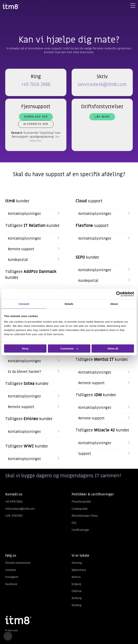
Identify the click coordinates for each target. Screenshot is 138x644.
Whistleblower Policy (85, 516)
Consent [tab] (24, 304)
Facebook (11, 584)
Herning (77, 563)
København (79, 570)
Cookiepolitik (80, 509)
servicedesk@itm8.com (102, 84)
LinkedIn (11, 570)
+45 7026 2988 (36, 84)
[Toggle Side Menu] (133, 5)
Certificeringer (80, 530)
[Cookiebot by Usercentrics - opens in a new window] (119, 294)
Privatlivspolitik (81, 502)
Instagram (12, 577)
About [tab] (114, 304)
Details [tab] (69, 304)
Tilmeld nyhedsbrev (18, 563)
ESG (74, 523)
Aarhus (76, 577)
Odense (77, 591)
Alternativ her (36, 124)
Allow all (113, 348)
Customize (69, 348)
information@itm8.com (20, 509)
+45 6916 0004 (14, 502)
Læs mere (102, 117)
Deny (25, 348)
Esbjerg (76, 584)
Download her (36, 117)
